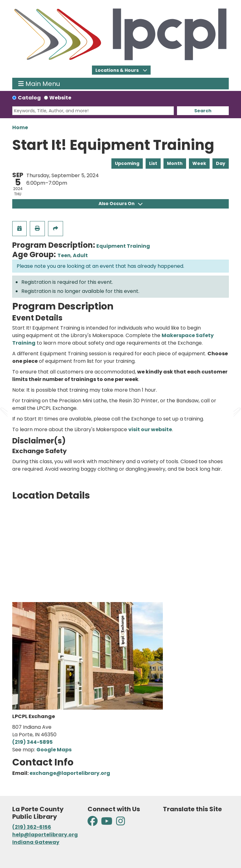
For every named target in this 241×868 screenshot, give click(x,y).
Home (20, 127)
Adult (80, 255)
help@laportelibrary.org (45, 835)
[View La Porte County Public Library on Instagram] (120, 823)
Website (60, 98)
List (153, 163)
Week (199, 163)
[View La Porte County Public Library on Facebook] (93, 823)
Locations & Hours (118, 70)
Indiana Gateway (36, 842)
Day (221, 163)
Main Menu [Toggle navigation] (39, 84)
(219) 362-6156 (32, 827)
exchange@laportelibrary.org (70, 773)
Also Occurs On (120, 204)
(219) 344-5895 (32, 742)
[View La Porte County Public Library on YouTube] (107, 823)
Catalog (29, 98)
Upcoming (127, 163)
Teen (64, 255)
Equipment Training (123, 246)
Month (175, 163)
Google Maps (54, 750)
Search (203, 111)
